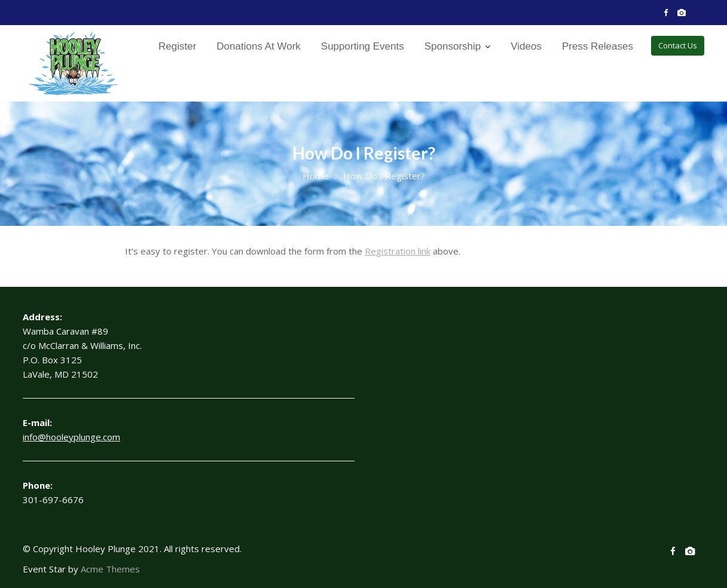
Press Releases (598, 46)
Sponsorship (453, 46)
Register (177, 46)
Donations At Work (258, 46)
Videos (526, 46)
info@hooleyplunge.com (71, 437)
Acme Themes (110, 569)
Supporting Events (363, 46)
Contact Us (678, 45)
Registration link (398, 251)
